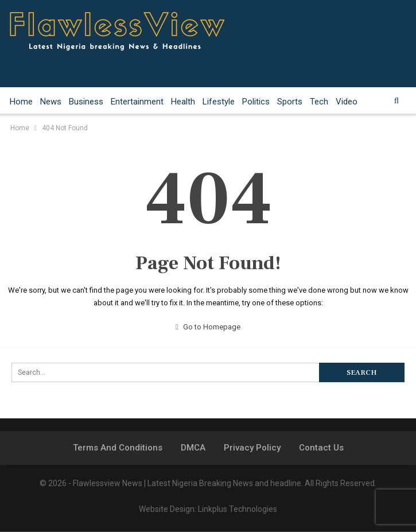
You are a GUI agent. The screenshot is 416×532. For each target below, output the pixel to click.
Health (183, 102)
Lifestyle (219, 102)
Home (21, 102)
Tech (319, 102)
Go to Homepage (208, 327)
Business (86, 102)
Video (347, 102)
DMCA (193, 448)
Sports (290, 102)
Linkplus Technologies (238, 509)
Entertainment (137, 102)
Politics (256, 102)
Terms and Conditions (118, 448)
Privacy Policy (252, 448)
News (51, 102)
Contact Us (321, 448)
